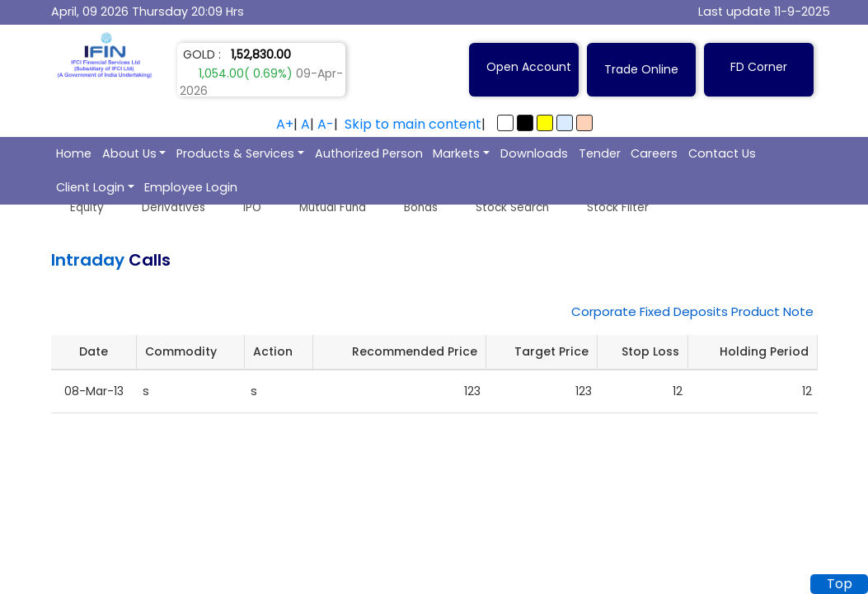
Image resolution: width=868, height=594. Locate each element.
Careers (654, 153)
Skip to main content (413, 124)
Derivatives (174, 207)
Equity (87, 207)
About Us (129, 153)
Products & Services (235, 153)
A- (326, 124)
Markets (456, 153)
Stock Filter (618, 207)
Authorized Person (369, 153)
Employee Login (191, 187)
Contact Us (722, 153)
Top (840, 584)
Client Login (90, 187)
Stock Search (512, 207)
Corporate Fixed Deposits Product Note (692, 311)
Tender (600, 153)
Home (74, 153)
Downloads (534, 153)
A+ (285, 124)
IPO (252, 207)
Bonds (421, 207)
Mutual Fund (333, 207)
